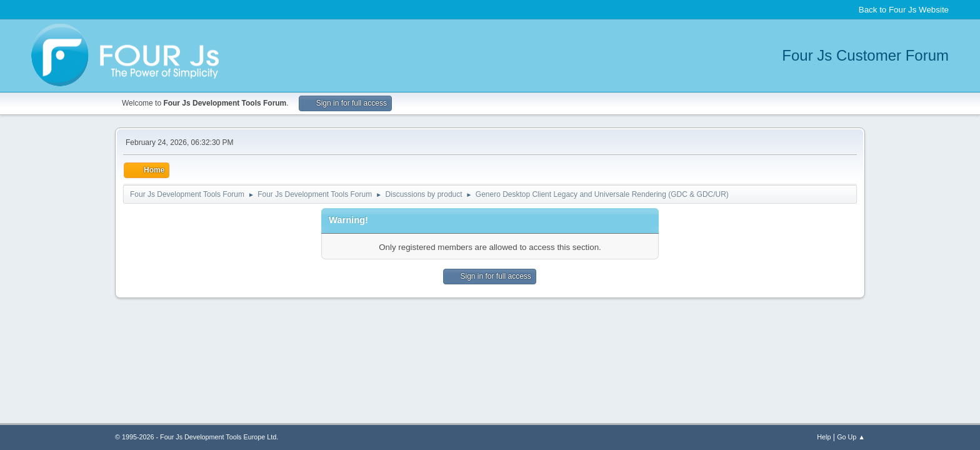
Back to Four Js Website (904, 10)
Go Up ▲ (851, 437)
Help (824, 437)
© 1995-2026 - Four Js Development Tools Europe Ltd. (197, 437)
